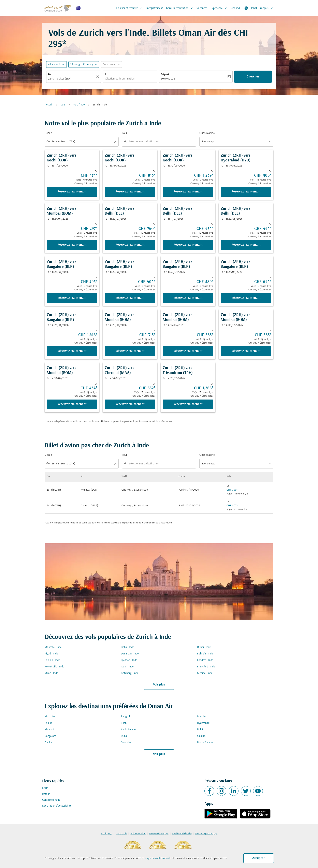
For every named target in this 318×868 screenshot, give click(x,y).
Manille (201, 717)
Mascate (50, 717)
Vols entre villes (138, 834)
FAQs (45, 788)
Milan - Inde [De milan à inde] (51, 673)
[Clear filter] (115, 142)
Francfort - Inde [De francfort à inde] (206, 667)
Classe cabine (207, 133)
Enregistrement (154, 8)
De (50, 75)
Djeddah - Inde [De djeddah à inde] (129, 660)
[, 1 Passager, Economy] (82, 65)
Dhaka (48, 743)
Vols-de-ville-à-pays (159, 834)
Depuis (48, 133)
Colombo (126, 743)
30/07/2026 (168, 79)
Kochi (124, 723)
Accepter (258, 858)
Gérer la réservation (180, 8)
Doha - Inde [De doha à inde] (127, 647)
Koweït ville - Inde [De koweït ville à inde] (54, 667)
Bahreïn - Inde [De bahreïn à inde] (205, 654)
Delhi (200, 730)
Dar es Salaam (205, 743)
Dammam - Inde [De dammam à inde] (130, 654)
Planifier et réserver (130, 8)
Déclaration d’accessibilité (57, 806)
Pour (125, 133)
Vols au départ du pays (206, 834)
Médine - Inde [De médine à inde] (205, 673)
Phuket (48, 723)
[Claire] (98, 77)
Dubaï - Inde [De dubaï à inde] (204, 647)
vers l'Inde (79, 105)
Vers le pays (106, 834)
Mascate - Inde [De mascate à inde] (53, 647)
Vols (63, 105)
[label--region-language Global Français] (259, 8)
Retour (46, 794)
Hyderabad (203, 723)
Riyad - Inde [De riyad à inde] (51, 654)
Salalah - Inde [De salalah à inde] (52, 660)
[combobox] (72, 79)
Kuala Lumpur (129, 730)
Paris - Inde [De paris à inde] (127, 667)
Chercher (253, 77)
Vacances (202, 8)
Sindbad (235, 8)
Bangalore (50, 736)
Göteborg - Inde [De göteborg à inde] (130, 673)
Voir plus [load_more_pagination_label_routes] (159, 685)
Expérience (220, 8)
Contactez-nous (51, 800)
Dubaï (124, 736)
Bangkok (126, 717)
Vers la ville (121, 834)
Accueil (49, 105)
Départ (165, 75)
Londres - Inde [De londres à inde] (205, 660)
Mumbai (49, 730)
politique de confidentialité (156, 858)
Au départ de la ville (182, 834)
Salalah (201, 736)
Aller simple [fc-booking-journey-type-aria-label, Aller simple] (54, 65)
